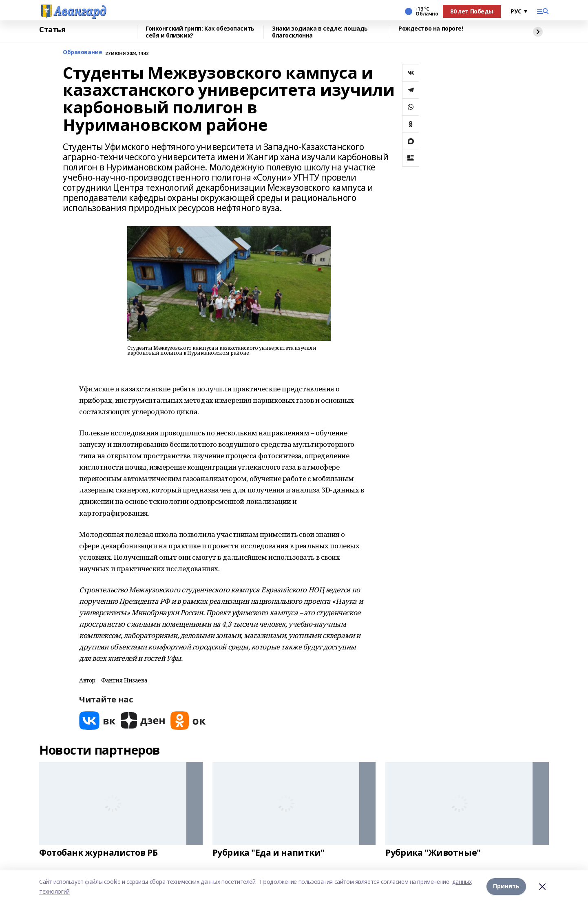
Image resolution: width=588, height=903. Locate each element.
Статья (52, 30)
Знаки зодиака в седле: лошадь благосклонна (320, 32)
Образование (82, 52)
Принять (506, 886)
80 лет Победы (472, 11)
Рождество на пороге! (431, 29)
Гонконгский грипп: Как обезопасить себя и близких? (200, 32)
